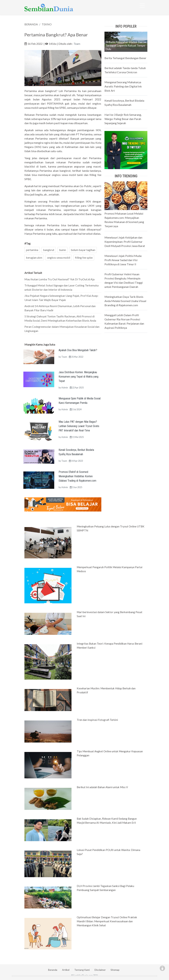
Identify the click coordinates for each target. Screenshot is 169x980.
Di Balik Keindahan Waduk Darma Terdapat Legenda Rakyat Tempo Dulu (126, 45)
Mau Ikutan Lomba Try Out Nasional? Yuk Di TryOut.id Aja (59, 279)
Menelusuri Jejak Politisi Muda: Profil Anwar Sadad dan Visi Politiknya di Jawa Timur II (123, 260)
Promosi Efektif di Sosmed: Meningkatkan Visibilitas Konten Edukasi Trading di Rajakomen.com (77, 476)
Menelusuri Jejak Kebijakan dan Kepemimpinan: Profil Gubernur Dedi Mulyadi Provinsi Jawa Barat (125, 242)
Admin (65, 388)
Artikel (66, 970)
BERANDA (31, 24)
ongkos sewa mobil (59, 258)
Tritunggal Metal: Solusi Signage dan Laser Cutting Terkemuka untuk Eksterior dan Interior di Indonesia (61, 287)
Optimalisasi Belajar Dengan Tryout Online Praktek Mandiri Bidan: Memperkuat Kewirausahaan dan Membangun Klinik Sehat (107, 921)
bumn (63, 250)
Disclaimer (100, 970)
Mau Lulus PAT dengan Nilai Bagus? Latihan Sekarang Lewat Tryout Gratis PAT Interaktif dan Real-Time (79, 426)
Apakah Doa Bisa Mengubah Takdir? (78, 350)
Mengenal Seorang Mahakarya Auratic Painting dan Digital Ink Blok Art (123, 86)
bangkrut (49, 250)
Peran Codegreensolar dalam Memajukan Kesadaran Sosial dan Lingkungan (62, 329)
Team (77, 44)
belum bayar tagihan (83, 250)
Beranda (53, 970)
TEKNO (47, 24)
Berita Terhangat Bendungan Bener (125, 58)
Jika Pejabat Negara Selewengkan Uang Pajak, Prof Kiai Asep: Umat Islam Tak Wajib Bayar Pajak (61, 298)
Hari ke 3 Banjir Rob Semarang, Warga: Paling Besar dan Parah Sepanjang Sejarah (123, 119)
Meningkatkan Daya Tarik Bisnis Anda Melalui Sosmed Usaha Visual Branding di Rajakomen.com (125, 301)
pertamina (32, 250)
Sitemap (115, 970)
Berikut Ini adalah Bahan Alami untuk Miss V (102, 787)
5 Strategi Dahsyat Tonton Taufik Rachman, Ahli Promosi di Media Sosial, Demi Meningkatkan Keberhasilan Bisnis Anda (60, 318)
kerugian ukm (34, 258)
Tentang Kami (82, 970)
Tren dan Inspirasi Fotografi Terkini (97, 720)
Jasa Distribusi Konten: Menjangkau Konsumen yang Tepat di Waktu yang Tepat (78, 377)
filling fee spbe (84, 258)
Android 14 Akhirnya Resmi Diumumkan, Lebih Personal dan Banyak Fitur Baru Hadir (60, 308)
